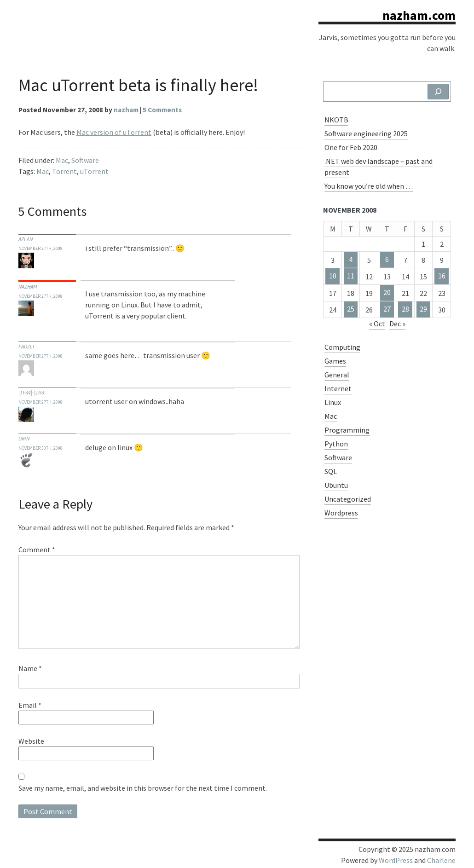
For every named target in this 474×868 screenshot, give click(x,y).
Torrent (64, 171)
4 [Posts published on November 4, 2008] (351, 259)
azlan (26, 239)
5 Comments (162, 110)
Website (31, 741)
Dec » (397, 324)
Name (30, 668)
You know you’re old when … (369, 186)
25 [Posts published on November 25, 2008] (351, 309)
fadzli (26, 346)
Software (85, 160)
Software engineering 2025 (366, 133)
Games (335, 361)
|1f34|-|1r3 (31, 392)
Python (336, 444)
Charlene (441, 860)
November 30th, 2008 (40, 448)
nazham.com (419, 15)
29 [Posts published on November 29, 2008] (423, 309)
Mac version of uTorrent (114, 132)
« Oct (377, 324)
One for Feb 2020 (351, 147)
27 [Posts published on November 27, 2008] (387, 309)
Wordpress (341, 513)
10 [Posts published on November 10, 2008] (333, 276)
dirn (24, 438)
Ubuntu (336, 485)
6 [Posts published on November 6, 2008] (387, 259)
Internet (338, 388)
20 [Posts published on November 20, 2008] (387, 292)
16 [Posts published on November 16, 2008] (442, 276)
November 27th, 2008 (40, 248)
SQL (331, 471)
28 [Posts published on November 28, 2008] (405, 309)
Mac (62, 160)
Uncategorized (348, 499)
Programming (347, 430)
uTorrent (94, 171)
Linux (333, 402)
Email (30, 705)
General (337, 375)
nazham (28, 286)
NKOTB (336, 120)
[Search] (438, 92)
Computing (342, 347)
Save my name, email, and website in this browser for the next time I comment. (143, 788)
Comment (37, 550)
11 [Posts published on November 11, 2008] (351, 276)
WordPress (396, 860)
